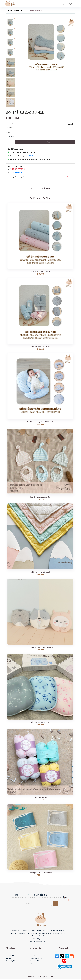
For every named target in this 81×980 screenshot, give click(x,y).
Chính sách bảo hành (37, 961)
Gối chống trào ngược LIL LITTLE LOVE (40, 422)
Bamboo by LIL (20, 11)
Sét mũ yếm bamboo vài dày (40, 497)
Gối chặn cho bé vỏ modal (40, 798)
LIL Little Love (10, 956)
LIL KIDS (9, 959)
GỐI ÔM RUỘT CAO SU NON (41, 272)
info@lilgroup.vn (16, 172)
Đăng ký (70, 177)
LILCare (8, 964)
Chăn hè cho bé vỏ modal (41, 573)
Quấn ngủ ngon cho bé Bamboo (41, 873)
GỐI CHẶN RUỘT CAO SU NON (40, 347)
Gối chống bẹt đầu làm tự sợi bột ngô (40, 723)
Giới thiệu (33, 956)
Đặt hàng (45, 143)
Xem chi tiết (29, 156)
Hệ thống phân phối (36, 959)
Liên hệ (32, 964)
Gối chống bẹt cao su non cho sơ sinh (40, 648)
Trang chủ (9, 11)
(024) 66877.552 (17, 169)
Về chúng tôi (36, 948)
